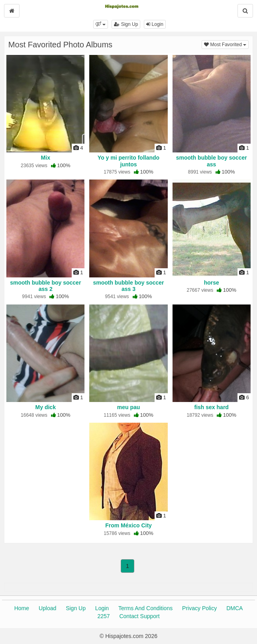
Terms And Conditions (145, 608)
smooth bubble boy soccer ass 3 (128, 286)
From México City (128, 525)
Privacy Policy (199, 608)
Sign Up (126, 24)
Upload (47, 608)
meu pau (129, 407)
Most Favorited (226, 44)
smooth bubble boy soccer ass (212, 161)
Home (22, 608)
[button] (101, 24)
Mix (46, 158)
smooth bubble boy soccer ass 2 (45, 286)
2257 (103, 616)
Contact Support (139, 616)
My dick (46, 407)
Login (155, 24)
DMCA (234, 608)
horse (212, 283)
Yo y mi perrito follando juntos (128, 161)
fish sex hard (212, 407)
